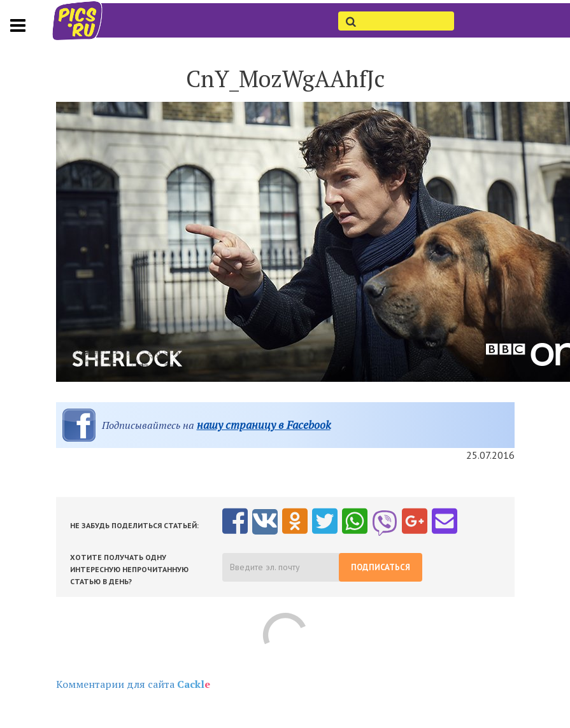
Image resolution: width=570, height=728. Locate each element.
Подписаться (381, 567)
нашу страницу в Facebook (264, 425)
